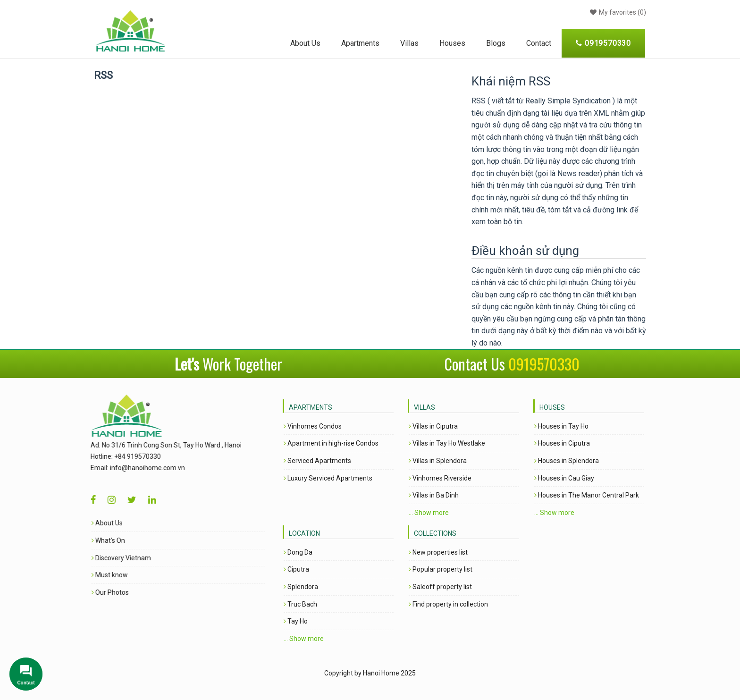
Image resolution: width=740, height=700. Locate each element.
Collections (435, 533)
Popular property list (441, 569)
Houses (452, 43)
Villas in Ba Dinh (434, 495)
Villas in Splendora (438, 461)
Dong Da (298, 552)
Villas (409, 43)
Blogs (496, 43)
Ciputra (296, 569)
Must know (97, 575)
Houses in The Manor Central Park (587, 495)
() (617, 12)
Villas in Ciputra (433, 426)
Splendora (301, 587)
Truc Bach (300, 604)
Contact (539, 43)
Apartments (360, 43)
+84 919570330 (125, 456)
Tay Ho (296, 621)
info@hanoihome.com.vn (135, 468)
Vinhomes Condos (313, 426)
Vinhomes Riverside (440, 478)
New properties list (438, 552)
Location (304, 533)
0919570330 (544, 364)
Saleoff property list (440, 587)
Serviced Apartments (317, 461)
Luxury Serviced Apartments (328, 478)
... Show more (429, 513)
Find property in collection (448, 604)
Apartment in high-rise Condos (331, 443)
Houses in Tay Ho (561, 426)
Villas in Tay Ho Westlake (447, 443)
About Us (305, 43)
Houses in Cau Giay (564, 478)
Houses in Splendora (567, 461)
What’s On (96, 540)
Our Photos (97, 592)
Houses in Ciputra (562, 443)
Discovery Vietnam (109, 558)
